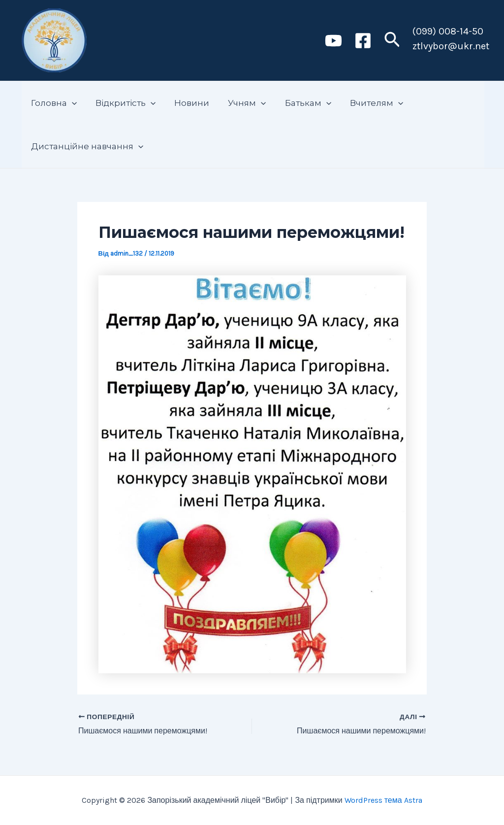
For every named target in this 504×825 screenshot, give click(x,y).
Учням (240, 103)
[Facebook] (363, 41)
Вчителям (366, 103)
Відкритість (123, 103)
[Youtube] (333, 41)
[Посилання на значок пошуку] (392, 41)
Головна (53, 103)
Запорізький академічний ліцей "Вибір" (201, 40)
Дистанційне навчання (86, 146)
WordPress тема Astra (383, 800)
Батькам (299, 103)
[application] (71, 103)
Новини (187, 103)
